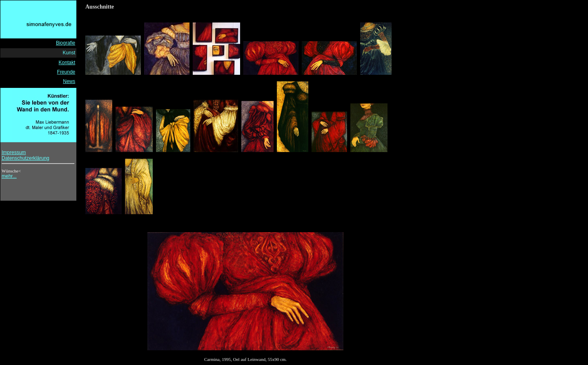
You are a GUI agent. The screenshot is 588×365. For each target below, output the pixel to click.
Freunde (66, 72)
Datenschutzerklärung (26, 158)
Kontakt (67, 63)
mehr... (9, 176)
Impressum (14, 152)
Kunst (69, 53)
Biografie (66, 43)
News (69, 81)
